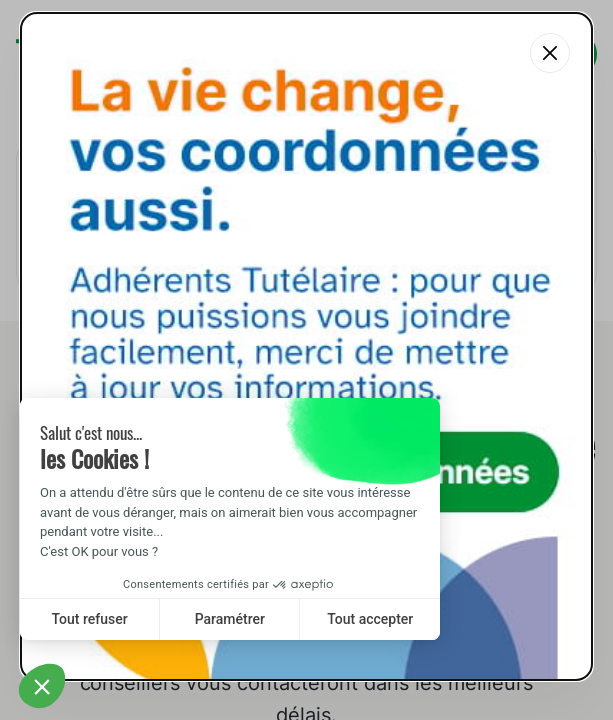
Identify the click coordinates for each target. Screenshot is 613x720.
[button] (42, 686)
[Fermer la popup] (550, 53)
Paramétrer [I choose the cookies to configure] (230, 619)
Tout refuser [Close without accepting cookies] (90, 619)
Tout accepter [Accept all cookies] (370, 619)
